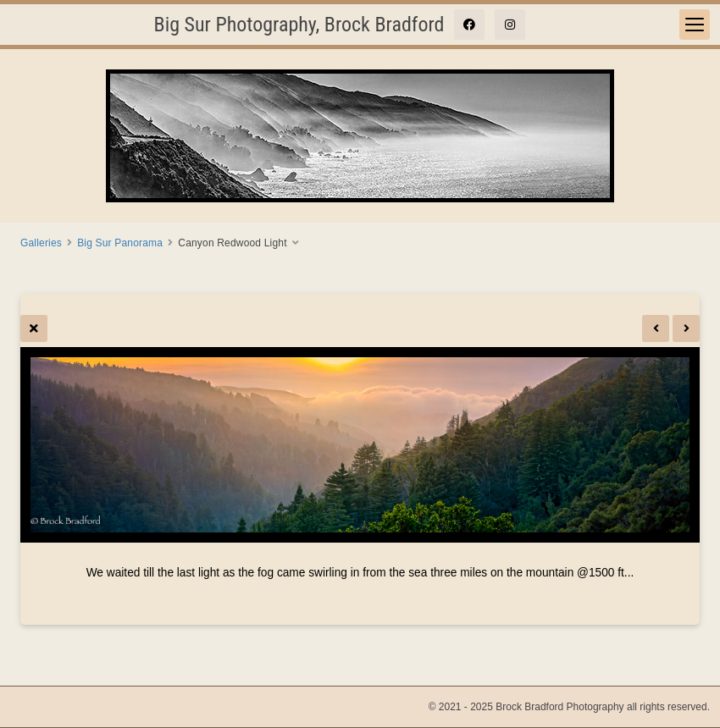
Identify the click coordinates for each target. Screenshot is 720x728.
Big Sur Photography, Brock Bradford (299, 25)
